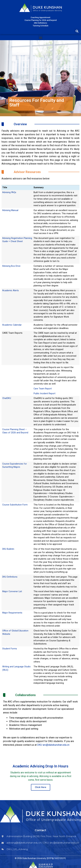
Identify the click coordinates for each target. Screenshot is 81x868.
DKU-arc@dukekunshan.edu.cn (53, 745)
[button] (77, 31)
